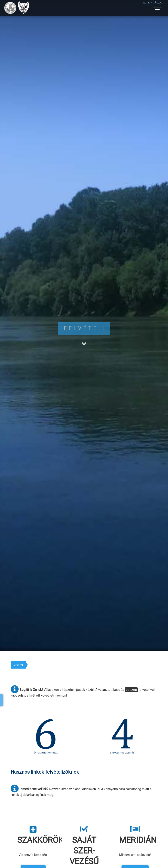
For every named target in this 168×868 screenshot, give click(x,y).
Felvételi (18, 665)
